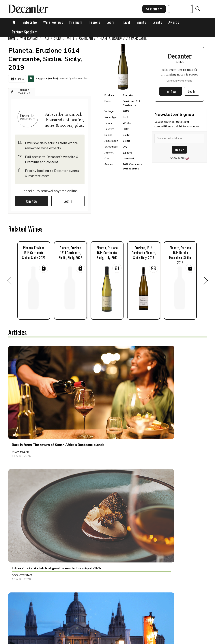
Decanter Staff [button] (88, 395)
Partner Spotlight (25, 32)
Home (12, 38)
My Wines (17, 78)
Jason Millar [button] (20, 395)
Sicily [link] (58, 38)
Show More (179, 158)
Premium (76, 22)
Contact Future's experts (79, 640)
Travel (126, 22)
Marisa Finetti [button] (152, 543)
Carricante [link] (87, 38)
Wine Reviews (53, 22)
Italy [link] (46, 38)
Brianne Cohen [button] (22, 543)
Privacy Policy (129, 640)
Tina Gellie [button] (84, 543)
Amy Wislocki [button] (152, 467)
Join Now (31, 200)
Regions (95, 22)
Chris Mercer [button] (21, 467)
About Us (54, 640)
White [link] (70, 38)
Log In (68, 200)
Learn (111, 22)
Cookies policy (107, 640)
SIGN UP (179, 150)
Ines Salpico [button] (151, 395)
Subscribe (30, 22)
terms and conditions (154, 640)
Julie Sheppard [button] (87, 467)
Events (157, 22)
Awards (174, 22)
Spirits (141, 22)
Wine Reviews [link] (29, 38)
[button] (22, 91)
